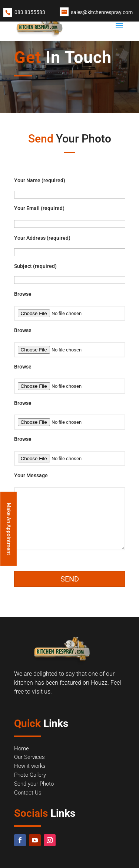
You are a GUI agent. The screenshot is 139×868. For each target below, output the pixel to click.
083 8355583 (30, 12)
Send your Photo (34, 784)
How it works (30, 766)
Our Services (29, 757)
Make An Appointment (9, 529)
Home (21, 749)
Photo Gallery (30, 775)
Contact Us (28, 793)
